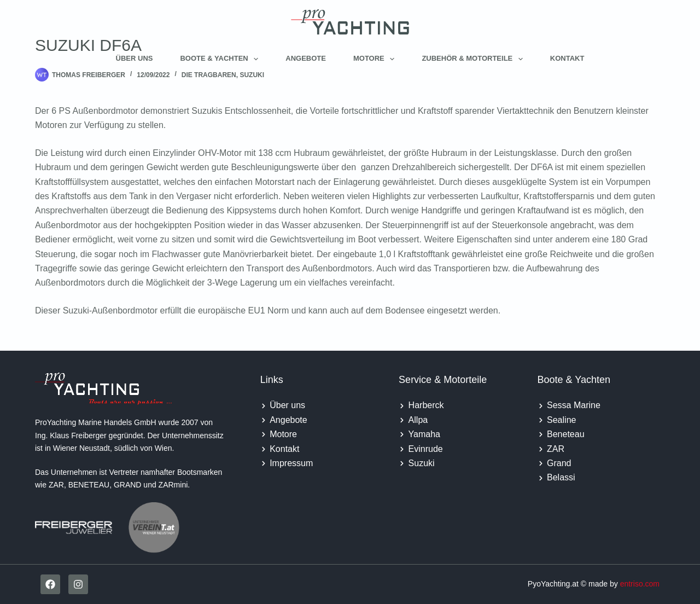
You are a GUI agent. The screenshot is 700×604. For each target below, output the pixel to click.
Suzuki (252, 75)
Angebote (306, 58)
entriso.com (640, 584)
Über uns (135, 58)
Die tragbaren (209, 75)
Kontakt (567, 58)
